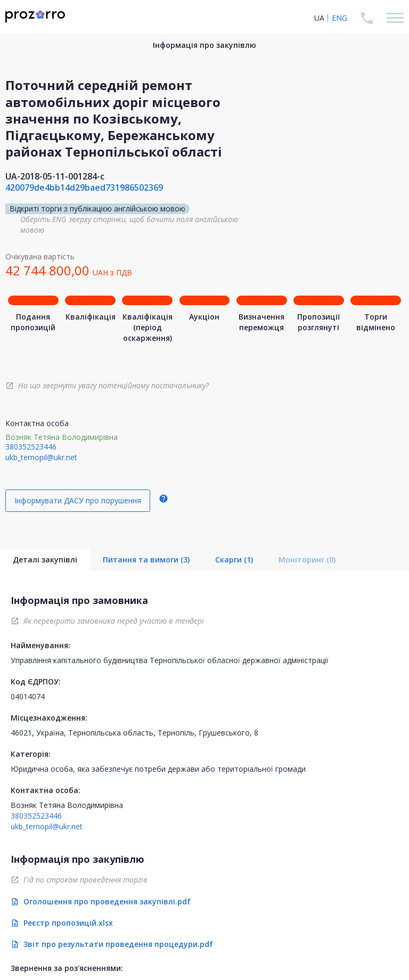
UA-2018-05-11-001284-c (55, 176)
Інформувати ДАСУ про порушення (78, 500)
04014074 (28, 696)
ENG (340, 18)
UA (319, 18)
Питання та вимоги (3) (146, 560)
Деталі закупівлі (45, 560)
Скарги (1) (234, 560)
